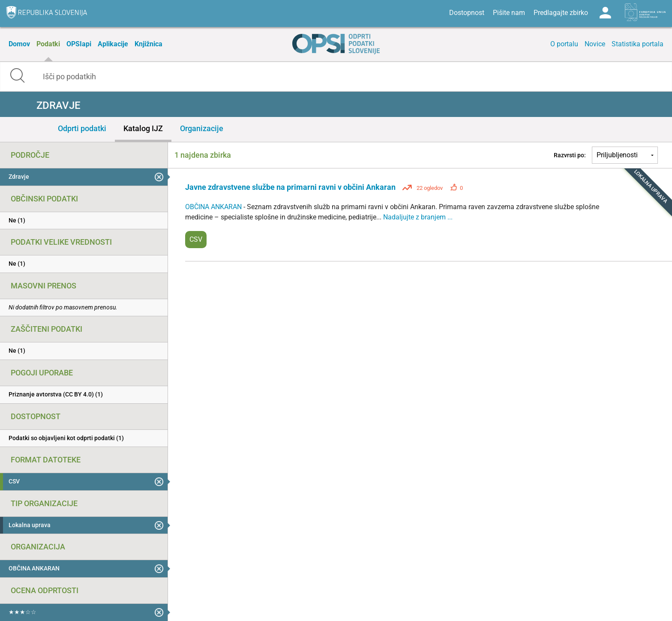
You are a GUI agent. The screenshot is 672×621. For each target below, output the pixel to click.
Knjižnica (148, 44)
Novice (595, 44)
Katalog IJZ (143, 128)
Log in (605, 13)
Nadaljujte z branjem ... (418, 217)
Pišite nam (509, 13)
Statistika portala (637, 44)
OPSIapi (79, 44)
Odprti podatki (82, 128)
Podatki (48, 44)
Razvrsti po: (570, 155)
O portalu (564, 44)
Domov (19, 44)
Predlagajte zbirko (561, 13)
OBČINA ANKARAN (214, 207)
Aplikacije (113, 44)
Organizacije (202, 128)
